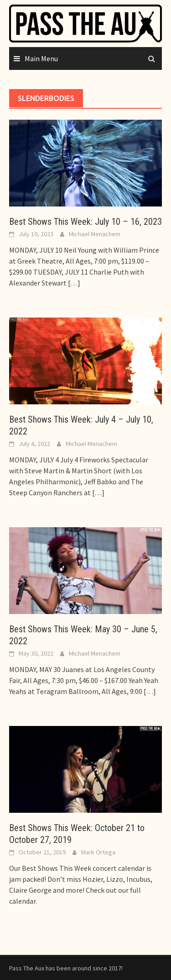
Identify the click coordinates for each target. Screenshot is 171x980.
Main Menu (41, 58)
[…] (73, 283)
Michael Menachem (95, 234)
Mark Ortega (98, 852)
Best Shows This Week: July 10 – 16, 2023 (85, 222)
